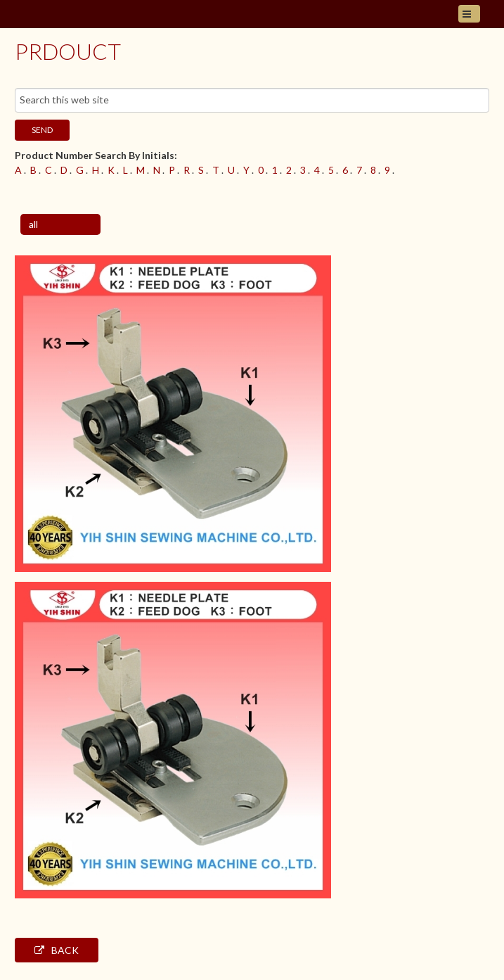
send (42, 130)
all (33, 224)
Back (57, 950)
